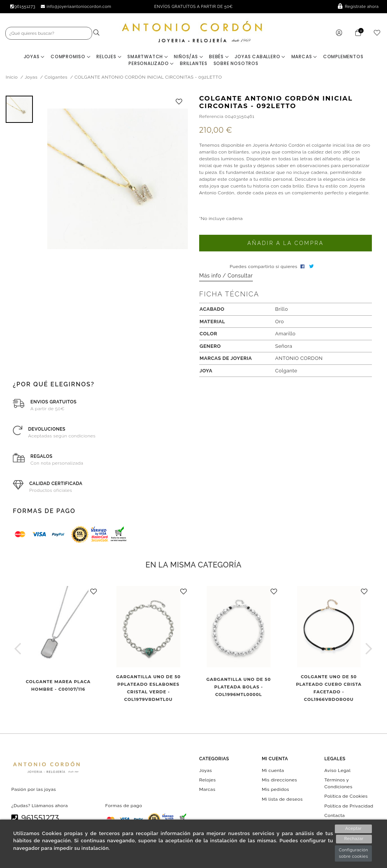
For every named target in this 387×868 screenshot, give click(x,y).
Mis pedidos (276, 790)
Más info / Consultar (226, 277)
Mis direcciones (279, 781)
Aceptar (354, 828)
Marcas (304, 58)
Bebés (219, 58)
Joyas (34, 58)
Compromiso (71, 58)
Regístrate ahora (358, 7)
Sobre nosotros (236, 64)
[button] (18, 649)
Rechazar (354, 839)
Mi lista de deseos (282, 800)
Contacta (334, 816)
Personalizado (151, 64)
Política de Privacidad (349, 807)
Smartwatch (148, 58)
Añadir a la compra (285, 244)
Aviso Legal (337, 771)
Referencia (211, 117)
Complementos (343, 58)
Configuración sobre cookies (353, 853)
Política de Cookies (346, 797)
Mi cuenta (273, 771)
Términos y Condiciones (338, 784)
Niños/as (188, 58)
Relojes (109, 58)
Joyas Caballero (260, 58)
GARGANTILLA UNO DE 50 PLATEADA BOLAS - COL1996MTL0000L (239, 688)
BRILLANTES (194, 64)
